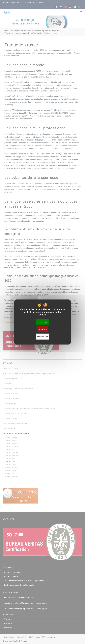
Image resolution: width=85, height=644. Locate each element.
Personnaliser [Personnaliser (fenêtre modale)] (42, 336)
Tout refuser (42, 329)
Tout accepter (42, 322)
